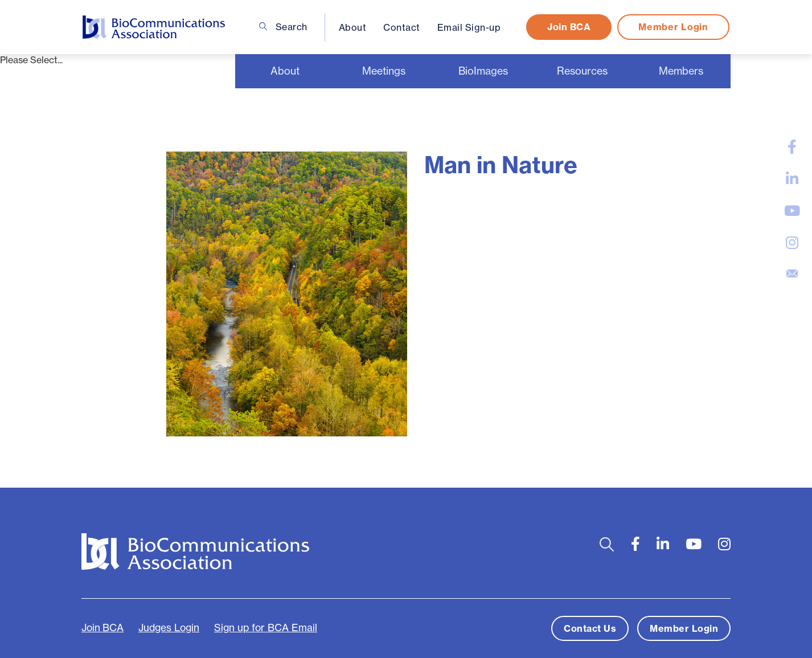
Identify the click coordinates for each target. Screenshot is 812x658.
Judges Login (169, 628)
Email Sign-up (469, 27)
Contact (402, 27)
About (353, 27)
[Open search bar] (607, 544)
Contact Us (590, 628)
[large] (792, 147)
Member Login (673, 27)
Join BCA (569, 27)
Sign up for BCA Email (266, 628)
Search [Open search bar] (283, 27)
